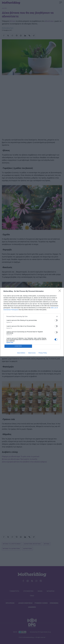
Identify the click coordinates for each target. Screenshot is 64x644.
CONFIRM (18, 346)
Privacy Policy (43, 353)
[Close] (60, 291)
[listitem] (32, 316)
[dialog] (32, 322)
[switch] (56, 320)
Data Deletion (21, 353)
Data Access (32, 353)
